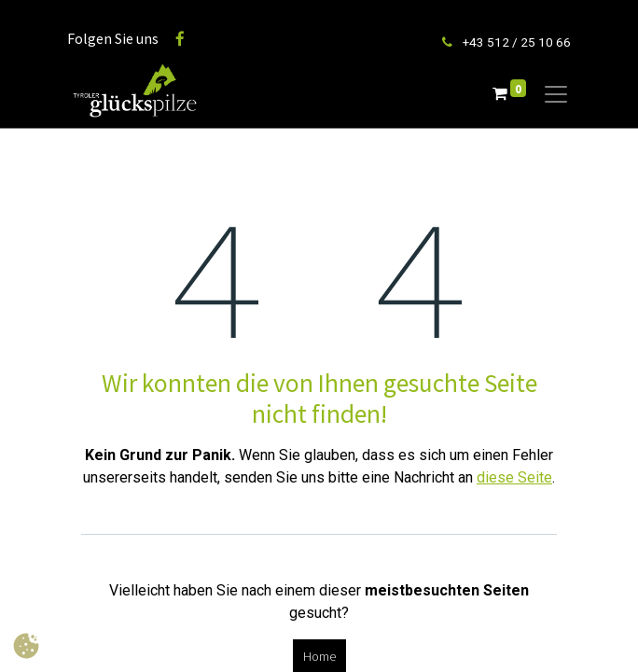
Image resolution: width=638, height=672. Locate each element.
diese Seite (514, 477)
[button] (26, 646)
